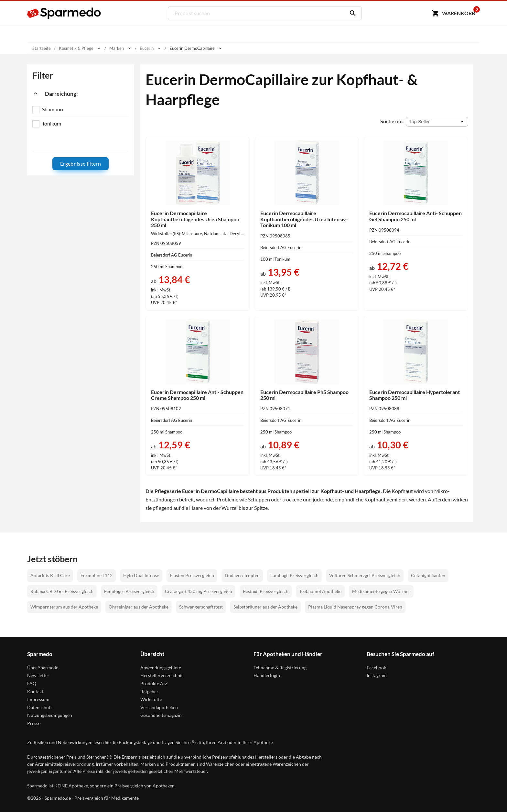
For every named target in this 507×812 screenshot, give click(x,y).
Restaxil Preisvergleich (266, 591)
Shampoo (53, 109)
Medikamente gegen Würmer (381, 591)
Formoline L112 (97, 575)
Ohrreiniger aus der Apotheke (139, 607)
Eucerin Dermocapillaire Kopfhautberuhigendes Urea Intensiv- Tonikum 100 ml (304, 219)
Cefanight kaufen (428, 575)
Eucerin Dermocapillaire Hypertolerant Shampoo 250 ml (415, 395)
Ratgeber (149, 691)
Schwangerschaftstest (201, 607)
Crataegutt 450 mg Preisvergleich (199, 591)
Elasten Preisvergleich (192, 575)
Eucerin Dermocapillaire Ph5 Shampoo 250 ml (304, 395)
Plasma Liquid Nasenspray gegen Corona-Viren (355, 607)
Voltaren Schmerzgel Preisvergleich (365, 575)
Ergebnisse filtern (81, 164)
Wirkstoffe (151, 699)
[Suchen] (351, 13)
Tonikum (52, 123)
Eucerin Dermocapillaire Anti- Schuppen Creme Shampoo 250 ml (197, 395)
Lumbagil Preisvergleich (294, 575)
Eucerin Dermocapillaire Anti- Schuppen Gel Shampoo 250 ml (415, 216)
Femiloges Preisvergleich (129, 591)
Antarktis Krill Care (50, 575)
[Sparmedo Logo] (64, 13)
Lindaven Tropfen (242, 575)
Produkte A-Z (154, 683)
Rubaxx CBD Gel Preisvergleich (62, 591)
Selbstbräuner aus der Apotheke (265, 607)
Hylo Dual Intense (141, 575)
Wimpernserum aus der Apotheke (64, 607)
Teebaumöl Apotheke (320, 591)
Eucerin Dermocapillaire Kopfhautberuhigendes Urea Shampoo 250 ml (195, 219)
